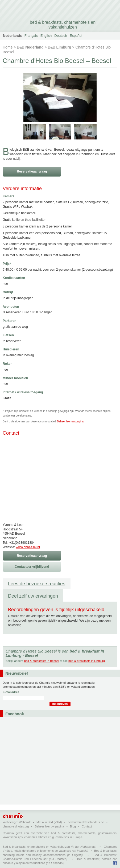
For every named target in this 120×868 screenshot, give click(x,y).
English (46, 36)
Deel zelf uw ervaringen (33, 596)
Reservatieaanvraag (32, 171)
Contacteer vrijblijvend (32, 567)
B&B (30, 47)
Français (31, 36)
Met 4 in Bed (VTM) (49, 822)
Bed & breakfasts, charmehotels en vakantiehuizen (36, 847)
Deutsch (61, 36)
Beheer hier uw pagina (70, 421)
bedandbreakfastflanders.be (86, 822)
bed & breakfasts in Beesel (42, 661)
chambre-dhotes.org (16, 826)
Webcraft (25, 822)
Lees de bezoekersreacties (37, 584)
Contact (87, 826)
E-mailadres (11, 692)
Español (76, 36)
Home (8, 47)
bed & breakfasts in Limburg (87, 661)
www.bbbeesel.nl (28, 547)
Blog (73, 826)
